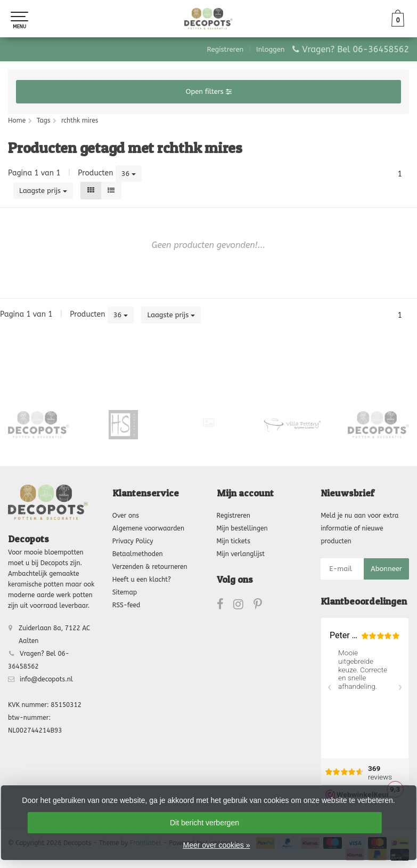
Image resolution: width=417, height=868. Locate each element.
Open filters (208, 91)
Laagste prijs (43, 191)
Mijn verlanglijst (241, 554)
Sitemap (125, 592)
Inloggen (270, 49)
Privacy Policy (133, 541)
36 (129, 174)
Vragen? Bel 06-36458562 (355, 49)
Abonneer (386, 569)
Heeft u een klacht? (142, 580)
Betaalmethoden (138, 554)
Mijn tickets (234, 541)
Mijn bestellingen (242, 528)
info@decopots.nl (46, 679)
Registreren (226, 49)
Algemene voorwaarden (148, 528)
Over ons (126, 516)
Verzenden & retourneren (150, 567)
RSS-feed (126, 605)
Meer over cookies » (216, 845)
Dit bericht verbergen (205, 823)
